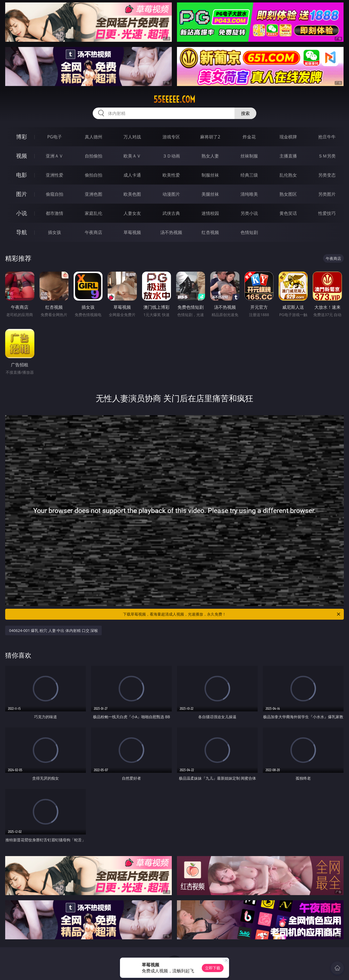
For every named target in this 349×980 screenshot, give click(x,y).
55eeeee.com (174, 99)
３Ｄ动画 (171, 156)
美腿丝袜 (210, 194)
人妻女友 (132, 213)
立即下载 (213, 968)
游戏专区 (171, 137)
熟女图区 (288, 194)
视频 (22, 156)
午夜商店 (94, 232)
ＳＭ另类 (327, 156)
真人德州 (94, 137)
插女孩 (55, 232)
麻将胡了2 (210, 137)
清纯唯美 (249, 194)
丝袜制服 (249, 156)
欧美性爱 (171, 175)
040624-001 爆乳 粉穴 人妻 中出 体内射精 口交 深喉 (53, 630)
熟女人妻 (210, 156)
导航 (22, 232)
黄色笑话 (288, 213)
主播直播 (288, 156)
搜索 (245, 113)
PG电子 (54, 137)
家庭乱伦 (94, 213)
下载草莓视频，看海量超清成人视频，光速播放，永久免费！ (232, 614)
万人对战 (132, 137)
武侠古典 (171, 213)
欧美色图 (132, 194)
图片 (22, 194)
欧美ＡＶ (132, 156)
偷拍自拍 (94, 175)
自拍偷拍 (94, 156)
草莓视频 (132, 232)
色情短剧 (249, 232)
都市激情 (55, 213)
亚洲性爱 (55, 175)
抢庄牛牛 (327, 137)
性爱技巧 (327, 213)
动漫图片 (171, 194)
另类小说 (249, 213)
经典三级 (249, 175)
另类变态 (327, 175)
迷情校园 (210, 213)
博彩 (22, 137)
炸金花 (249, 137)
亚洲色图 (94, 194)
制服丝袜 (210, 175)
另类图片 (327, 194)
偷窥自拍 (55, 194)
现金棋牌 (288, 137)
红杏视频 (210, 232)
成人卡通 (132, 175)
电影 (22, 175)
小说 (22, 213)
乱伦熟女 (288, 175)
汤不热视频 (171, 232)
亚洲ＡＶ (55, 156)
